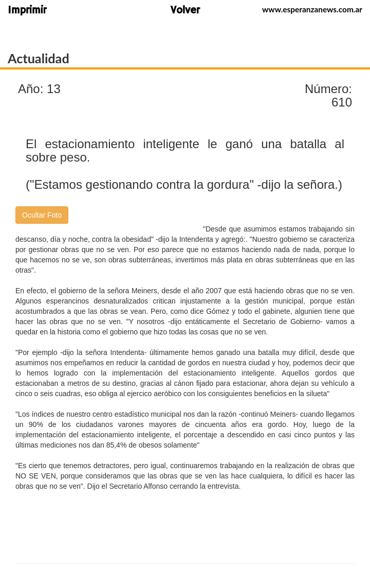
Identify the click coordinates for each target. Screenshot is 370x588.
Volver (185, 11)
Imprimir (27, 11)
